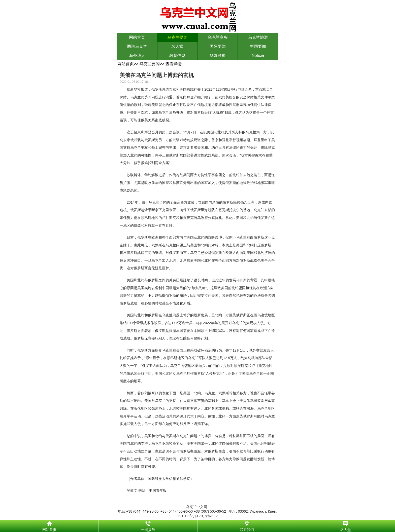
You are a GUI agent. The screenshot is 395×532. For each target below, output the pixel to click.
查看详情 (174, 64)
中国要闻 (258, 46)
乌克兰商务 (218, 37)
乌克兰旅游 (258, 37)
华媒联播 (218, 55)
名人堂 (177, 46)
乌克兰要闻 (177, 37)
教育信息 (177, 55)
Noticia (258, 55)
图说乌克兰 (137, 46)
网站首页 (137, 37)
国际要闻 (218, 46)
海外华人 (137, 55)
